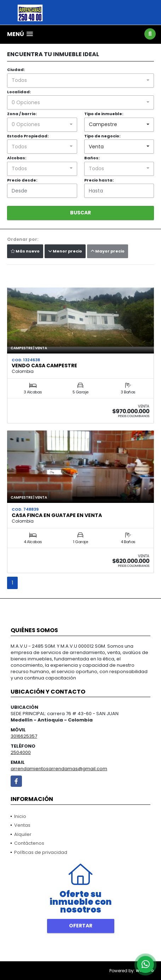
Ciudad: (16, 70)
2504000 (21, 752)
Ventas (22, 825)
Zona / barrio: (22, 114)
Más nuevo (25, 251)
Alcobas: (17, 158)
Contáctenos (29, 843)
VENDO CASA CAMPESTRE (44, 366)
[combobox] (80, 81)
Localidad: (19, 92)
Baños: (92, 158)
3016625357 (24, 736)
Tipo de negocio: (102, 136)
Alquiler (23, 834)
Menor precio (65, 251)
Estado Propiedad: (28, 136)
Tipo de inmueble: (104, 114)
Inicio (20, 816)
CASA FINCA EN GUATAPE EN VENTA (57, 515)
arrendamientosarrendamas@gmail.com (59, 769)
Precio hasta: (99, 180)
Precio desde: (22, 180)
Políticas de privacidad (41, 852)
